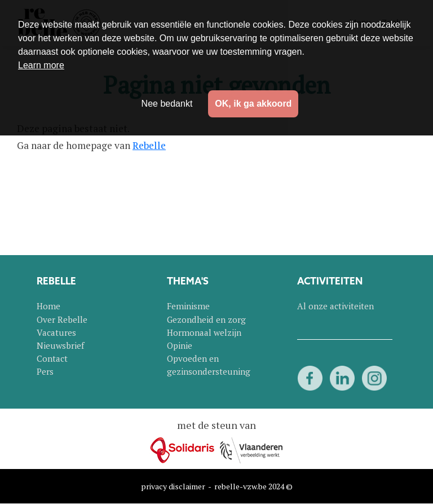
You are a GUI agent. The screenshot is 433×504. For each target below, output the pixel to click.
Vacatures (56, 332)
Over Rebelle (62, 319)
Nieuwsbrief (60, 345)
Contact (52, 358)
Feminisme (188, 306)
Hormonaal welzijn (204, 332)
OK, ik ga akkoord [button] (253, 104)
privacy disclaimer (173, 486)
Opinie (180, 345)
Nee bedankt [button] (167, 104)
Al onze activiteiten (335, 306)
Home (48, 306)
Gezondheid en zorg (206, 319)
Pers (45, 371)
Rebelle (149, 145)
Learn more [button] (41, 65)
